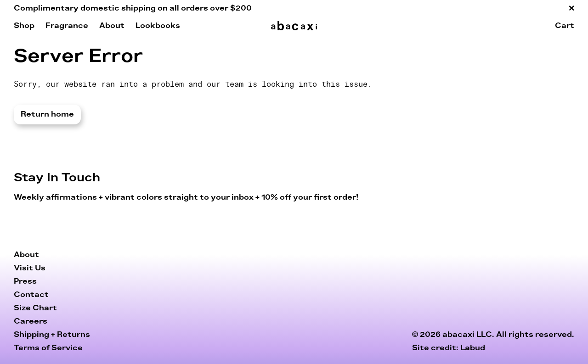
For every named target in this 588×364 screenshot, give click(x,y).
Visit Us (30, 268)
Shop (24, 26)
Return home (47, 114)
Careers (31, 321)
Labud (473, 348)
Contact (31, 295)
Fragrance (67, 26)
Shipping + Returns (52, 335)
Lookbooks (158, 26)
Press (25, 281)
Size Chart (35, 308)
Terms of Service (48, 348)
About (112, 26)
